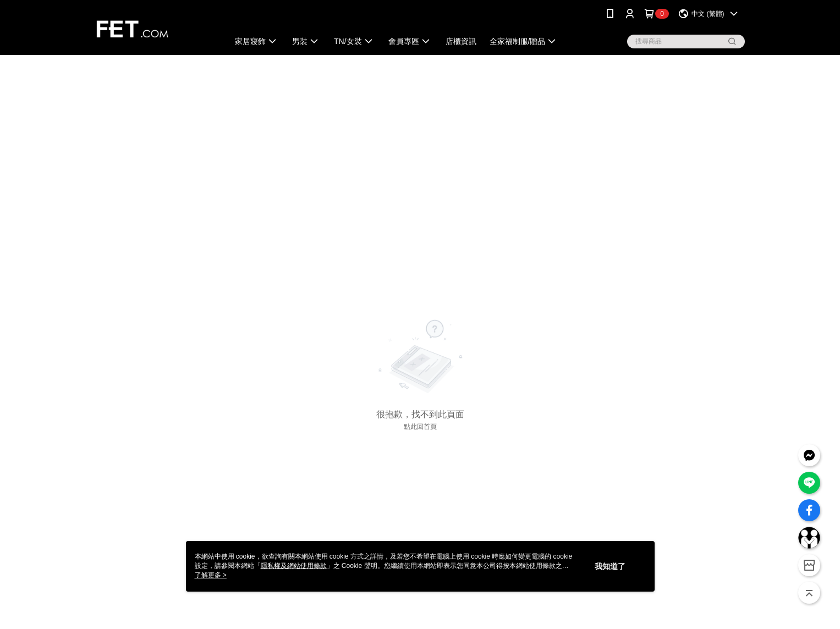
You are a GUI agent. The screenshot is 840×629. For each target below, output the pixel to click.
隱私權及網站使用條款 (294, 566)
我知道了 (610, 566)
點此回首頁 (420, 427)
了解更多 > (211, 575)
